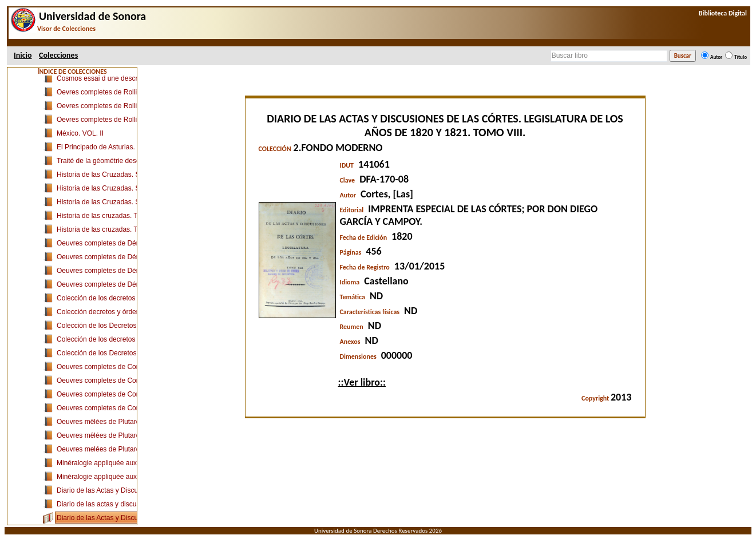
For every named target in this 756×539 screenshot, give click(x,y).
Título (741, 57)
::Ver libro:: (362, 382)
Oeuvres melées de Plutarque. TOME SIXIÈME (129, 449)
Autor (716, 57)
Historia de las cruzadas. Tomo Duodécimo (122, 229)
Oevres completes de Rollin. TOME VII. (116, 120)
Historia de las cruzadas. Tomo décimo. (116, 216)
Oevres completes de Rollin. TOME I (112, 92)
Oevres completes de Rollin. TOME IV (114, 106)
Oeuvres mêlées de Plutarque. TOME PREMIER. (131, 422)
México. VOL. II (80, 133)
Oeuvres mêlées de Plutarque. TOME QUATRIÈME (135, 435)
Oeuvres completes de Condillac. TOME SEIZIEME (135, 408)
